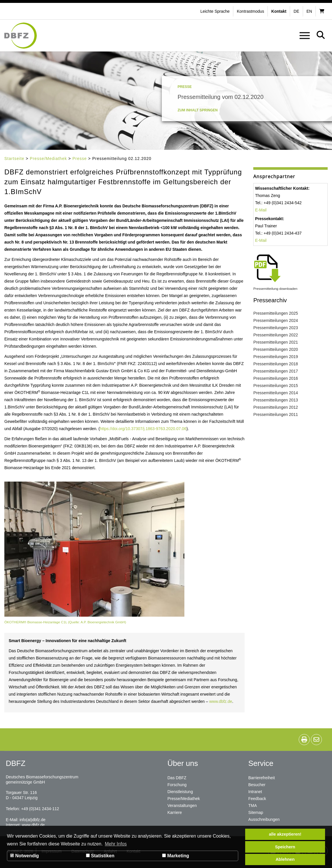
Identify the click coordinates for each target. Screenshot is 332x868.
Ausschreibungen (264, 819)
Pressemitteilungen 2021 (276, 342)
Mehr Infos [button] (116, 844)
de (296, 11)
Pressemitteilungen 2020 (276, 349)
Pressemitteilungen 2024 (276, 320)
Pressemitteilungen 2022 (276, 335)
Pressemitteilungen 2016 (276, 378)
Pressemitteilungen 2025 (276, 313)
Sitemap (256, 812)
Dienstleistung (180, 792)
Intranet (255, 792)
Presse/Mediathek (48, 159)
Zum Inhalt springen (198, 110)
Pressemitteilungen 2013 (276, 400)
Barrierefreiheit (262, 778)
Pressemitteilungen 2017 (276, 371)
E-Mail (261, 210)
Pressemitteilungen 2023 (276, 328)
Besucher (257, 785)
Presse (80, 159)
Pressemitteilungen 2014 (276, 393)
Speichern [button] (285, 847)
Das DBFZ (177, 778)
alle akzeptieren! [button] (285, 834)
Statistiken (100, 856)
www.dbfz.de (221, 701)
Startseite (14, 159)
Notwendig (24, 856)
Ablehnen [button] (285, 859)
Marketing (176, 856)
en (309, 11)
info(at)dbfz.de (32, 820)
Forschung (177, 785)
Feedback (257, 799)
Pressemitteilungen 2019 (276, 357)
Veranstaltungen (182, 806)
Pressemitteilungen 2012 (276, 407)
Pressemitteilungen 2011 (276, 414)
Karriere (175, 812)
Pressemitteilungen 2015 (276, 386)
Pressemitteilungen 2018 (276, 364)
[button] (251, 11)
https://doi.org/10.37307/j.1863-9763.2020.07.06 (143, 429)
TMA (253, 806)
